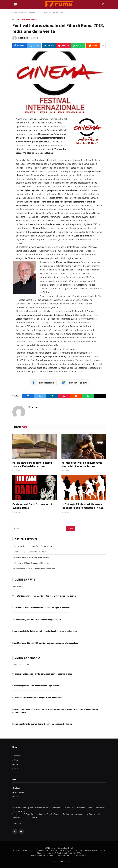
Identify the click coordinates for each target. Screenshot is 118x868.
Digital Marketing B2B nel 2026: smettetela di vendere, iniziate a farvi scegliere (45, 643)
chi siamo (16, 788)
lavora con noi (18, 792)
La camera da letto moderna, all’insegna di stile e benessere (37, 698)
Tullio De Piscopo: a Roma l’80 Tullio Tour (29, 552)
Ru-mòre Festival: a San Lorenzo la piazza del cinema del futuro (82, 464)
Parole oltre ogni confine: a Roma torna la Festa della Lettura (32, 464)
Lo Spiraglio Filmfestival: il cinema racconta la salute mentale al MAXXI (83, 506)
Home (14, 12)
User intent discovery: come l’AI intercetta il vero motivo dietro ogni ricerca (44, 596)
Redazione (24, 38)
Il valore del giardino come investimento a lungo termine (36, 686)
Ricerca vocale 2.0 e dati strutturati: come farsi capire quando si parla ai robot (45, 631)
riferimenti (17, 756)
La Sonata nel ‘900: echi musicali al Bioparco (31, 563)
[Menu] (15, 4)
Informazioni (64, 861)
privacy (15, 769)
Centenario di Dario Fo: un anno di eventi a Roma (32, 506)
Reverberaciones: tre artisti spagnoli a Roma (31, 557)
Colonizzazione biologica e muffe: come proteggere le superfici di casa (42, 674)
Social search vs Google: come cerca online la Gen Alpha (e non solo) (41, 608)
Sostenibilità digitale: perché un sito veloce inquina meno (37, 619)
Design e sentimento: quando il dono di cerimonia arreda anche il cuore (42, 724)
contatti (16, 797)
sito (77, 349)
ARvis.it (70, 848)
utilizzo (15, 760)
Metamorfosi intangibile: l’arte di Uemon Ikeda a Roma (34, 569)
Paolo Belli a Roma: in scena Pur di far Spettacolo (32, 546)
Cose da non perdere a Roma (25, 19)
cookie (15, 764)
